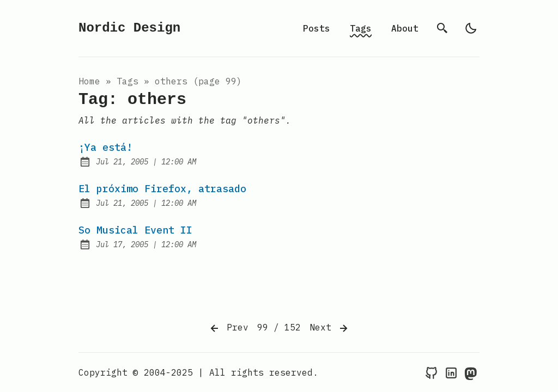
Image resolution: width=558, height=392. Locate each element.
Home (89, 81)
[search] (442, 28)
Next (330, 328)
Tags (361, 28)
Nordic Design (129, 28)
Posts (317, 28)
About (405, 28)
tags (128, 81)
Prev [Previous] (228, 328)
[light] (471, 28)
